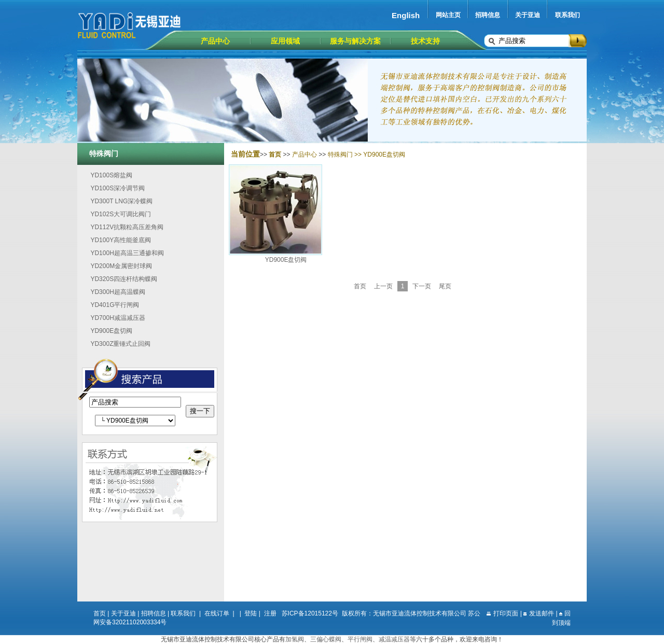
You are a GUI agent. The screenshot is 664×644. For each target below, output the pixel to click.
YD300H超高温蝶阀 (117, 292)
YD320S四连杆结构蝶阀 (124, 279)
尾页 (445, 286)
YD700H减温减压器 (117, 318)
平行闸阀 (360, 639)
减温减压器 (394, 639)
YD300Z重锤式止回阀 (120, 344)
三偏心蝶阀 (326, 639)
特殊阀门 (340, 155)
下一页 (422, 286)
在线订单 (217, 613)
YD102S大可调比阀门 (121, 214)
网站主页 (448, 15)
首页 (360, 286)
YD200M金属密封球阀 (121, 266)
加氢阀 (295, 639)
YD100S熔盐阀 (111, 175)
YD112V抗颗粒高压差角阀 (127, 227)
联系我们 (568, 15)
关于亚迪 (528, 15)
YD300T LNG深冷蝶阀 (121, 201)
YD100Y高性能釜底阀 (121, 240)
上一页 (383, 286)
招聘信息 (488, 15)
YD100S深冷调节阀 (117, 188)
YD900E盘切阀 (111, 331)
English (406, 15)
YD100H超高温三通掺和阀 (127, 253)
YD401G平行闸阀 (115, 305)
